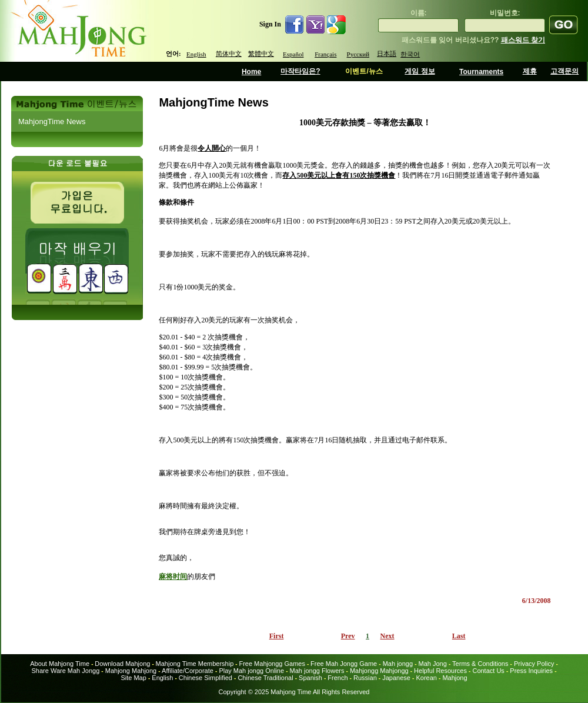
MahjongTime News (52, 121)
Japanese (396, 678)
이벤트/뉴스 (364, 71)
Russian (365, 678)
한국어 (410, 54)
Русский (358, 54)
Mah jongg (398, 664)
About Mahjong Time (60, 664)
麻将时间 (173, 577)
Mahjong (455, 678)
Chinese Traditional (265, 678)
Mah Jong (433, 664)
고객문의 (564, 71)
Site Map (133, 678)
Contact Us (488, 671)
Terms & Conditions (480, 664)
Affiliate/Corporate (188, 671)
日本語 (387, 54)
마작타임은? (300, 71)
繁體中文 (261, 54)
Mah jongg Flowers (317, 671)
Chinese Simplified (206, 678)
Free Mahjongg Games (272, 664)
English (196, 54)
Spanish (310, 678)
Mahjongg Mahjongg (379, 671)
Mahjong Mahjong (131, 671)
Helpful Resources (440, 671)
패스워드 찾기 (523, 40)
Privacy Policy (534, 664)
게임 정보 (420, 71)
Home (251, 72)
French (338, 678)
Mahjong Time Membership (195, 664)
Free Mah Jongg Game (344, 664)
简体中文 (229, 54)
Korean (426, 678)
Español (293, 54)
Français (325, 54)
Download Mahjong (122, 664)
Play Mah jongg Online (251, 671)
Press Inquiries (531, 671)
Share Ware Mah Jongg (66, 671)
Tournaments (481, 72)
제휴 (530, 71)
